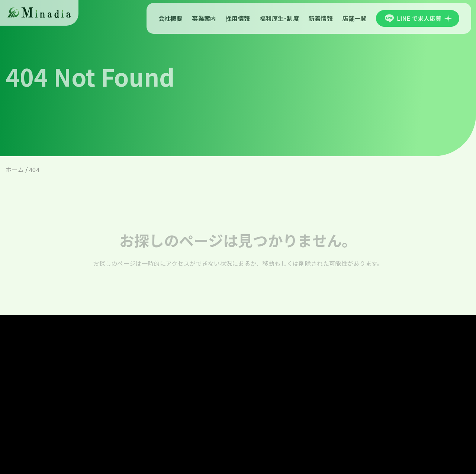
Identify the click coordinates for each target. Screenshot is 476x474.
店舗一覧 (354, 18)
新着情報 (321, 18)
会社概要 (171, 18)
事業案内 (204, 18)
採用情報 (238, 18)
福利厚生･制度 (279, 18)
